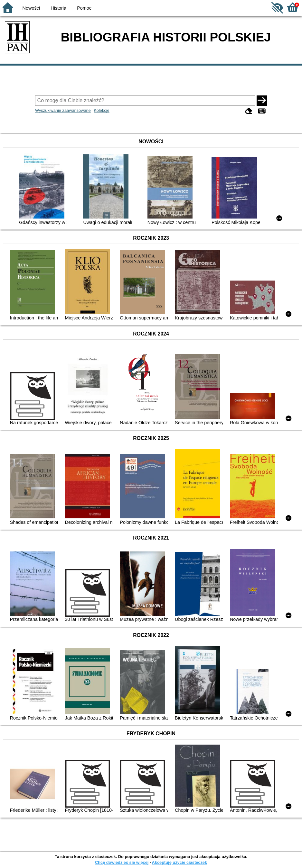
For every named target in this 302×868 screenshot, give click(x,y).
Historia (58, 8)
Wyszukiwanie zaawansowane (63, 110)
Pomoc (84, 8)
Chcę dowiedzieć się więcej (122, 862)
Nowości (31, 8)
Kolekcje (101, 110)
